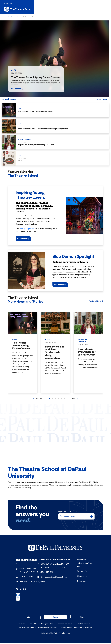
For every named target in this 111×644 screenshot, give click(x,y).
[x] (21, 590)
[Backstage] (85, 582)
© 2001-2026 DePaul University (55, 635)
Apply (83, 10)
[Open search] (95, 10)
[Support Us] (85, 573)
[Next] (75, 400)
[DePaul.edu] (13, 4)
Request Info (69, 10)
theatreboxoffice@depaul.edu (54, 578)
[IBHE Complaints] (84, 625)
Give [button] (82, 618)
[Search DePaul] (77, 518)
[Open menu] (101, 10)
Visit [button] (29, 618)
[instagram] (24, 590)
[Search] (91, 518)
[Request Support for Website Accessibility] (76, 628)
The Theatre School (15, 18)
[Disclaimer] (21, 625)
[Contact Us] (85, 577)
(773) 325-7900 (47, 574)
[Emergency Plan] (47, 625)
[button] (23, 90)
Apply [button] (55, 618)
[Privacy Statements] (27, 628)
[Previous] (38, 400)
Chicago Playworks (27, 230)
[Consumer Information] (65, 625)
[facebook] (17, 590)
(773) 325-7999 (26, 578)
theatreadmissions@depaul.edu (33, 583)
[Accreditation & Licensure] (47, 628)
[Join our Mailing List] (85, 566)
